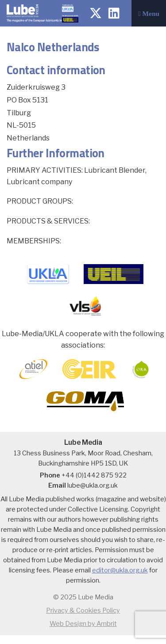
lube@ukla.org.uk (93, 485)
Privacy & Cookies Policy (83, 610)
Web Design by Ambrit (83, 624)
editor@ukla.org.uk (120, 570)
